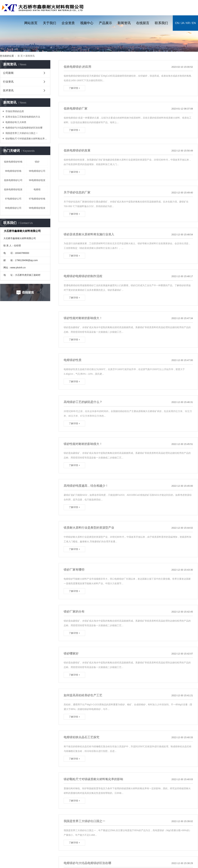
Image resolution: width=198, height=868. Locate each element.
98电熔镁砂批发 (37, 208)
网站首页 (31, 23)
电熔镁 (37, 189)
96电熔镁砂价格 (13, 171)
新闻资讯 (124, 23)
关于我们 (49, 23)
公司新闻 (8, 73)
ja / (183, 23)
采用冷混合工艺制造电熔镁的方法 (22, 117)
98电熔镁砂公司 (37, 171)
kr (188, 23)
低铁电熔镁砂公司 (13, 180)
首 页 (20, 56)
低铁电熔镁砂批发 (13, 189)
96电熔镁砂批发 (37, 180)
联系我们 (161, 23)
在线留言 (143, 23)
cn (177, 23)
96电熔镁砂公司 (13, 208)
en (194, 23)
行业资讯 (8, 82)
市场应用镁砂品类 (14, 111)
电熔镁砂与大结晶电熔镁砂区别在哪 (24, 128)
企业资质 (68, 23)
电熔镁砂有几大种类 (16, 122)
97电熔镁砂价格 (37, 199)
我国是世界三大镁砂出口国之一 (21, 133)
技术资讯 (8, 90)
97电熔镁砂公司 (13, 199)
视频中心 (87, 23)
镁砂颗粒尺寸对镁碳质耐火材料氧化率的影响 (26, 139)
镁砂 (37, 162)
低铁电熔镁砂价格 (13, 162)
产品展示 (105, 23)
